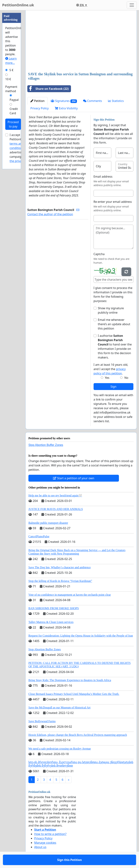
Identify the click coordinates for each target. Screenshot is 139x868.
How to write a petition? (50, 834)
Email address (103, 177)
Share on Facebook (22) (48, 89)
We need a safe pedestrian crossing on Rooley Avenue (60, 749)
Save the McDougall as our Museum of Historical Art (59, 707)
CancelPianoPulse (39, 536)
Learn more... (11, 61)
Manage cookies (45, 843)
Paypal (14, 100)
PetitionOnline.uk (18, 5)
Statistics (116, 101)
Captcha (99, 254)
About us (40, 847)
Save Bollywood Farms (42, 721)
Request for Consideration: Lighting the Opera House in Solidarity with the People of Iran (81, 636)
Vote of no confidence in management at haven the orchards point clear (70, 595)
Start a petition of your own (74, 478)
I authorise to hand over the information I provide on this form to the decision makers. (115, 347)
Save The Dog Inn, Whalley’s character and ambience (60, 567)
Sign (113, 387)
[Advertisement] (81, 41)
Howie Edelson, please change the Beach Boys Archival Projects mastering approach (78, 735)
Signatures (64, 101)
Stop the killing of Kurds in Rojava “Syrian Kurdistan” (60, 581)
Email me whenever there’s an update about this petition (114, 324)
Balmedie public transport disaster (48, 523)
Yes (107, 378)
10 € (8, 79)
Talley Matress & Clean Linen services (51, 622)
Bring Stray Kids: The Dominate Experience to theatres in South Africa (70, 680)
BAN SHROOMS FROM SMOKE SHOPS (54, 608)
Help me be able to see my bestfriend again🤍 (55, 495)
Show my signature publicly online (111, 310)
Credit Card (14, 111)
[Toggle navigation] (132, 5)
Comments (92, 101)
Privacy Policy (40, 108)
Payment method (11, 89)
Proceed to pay (13, 124)
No (126, 378)
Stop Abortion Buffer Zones (46, 445)
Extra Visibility (66, 108)
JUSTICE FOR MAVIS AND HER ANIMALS (56, 509)
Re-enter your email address (113, 202)
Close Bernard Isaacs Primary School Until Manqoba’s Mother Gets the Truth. (74, 694)
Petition (37, 101)
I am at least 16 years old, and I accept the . (111, 369)
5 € (11, 70)
